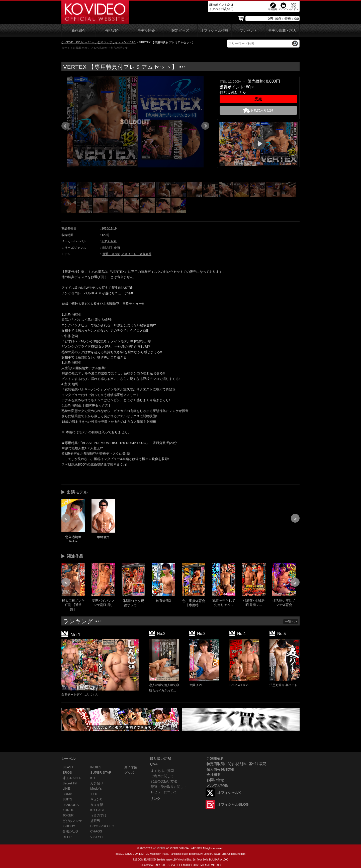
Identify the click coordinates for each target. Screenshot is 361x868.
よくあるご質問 (162, 771)
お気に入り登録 (262, 110)
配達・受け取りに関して (169, 787)
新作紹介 (78, 31)
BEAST (112, 241)
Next (205, 126)
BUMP (67, 794)
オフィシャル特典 (214, 31)
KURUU (68, 810)
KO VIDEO (159, 848)
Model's (96, 789)
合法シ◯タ (71, 831)
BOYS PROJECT (103, 826)
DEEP (67, 837)
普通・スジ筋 (111, 254)
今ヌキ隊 (97, 805)
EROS (67, 773)
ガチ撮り (97, 783)
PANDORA (71, 805)
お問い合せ (215, 780)
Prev (65, 126)
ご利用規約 (215, 759)
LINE (66, 789)
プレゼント (248, 31)
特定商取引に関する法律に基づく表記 (236, 764)
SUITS (67, 799)
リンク (155, 799)
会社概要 (214, 775)
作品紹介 (112, 31)
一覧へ (291, 622)
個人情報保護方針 (221, 769)
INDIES (96, 767)
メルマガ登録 (217, 785)
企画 (117, 248)
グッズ (129, 773)
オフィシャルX (229, 793)
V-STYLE (97, 837)
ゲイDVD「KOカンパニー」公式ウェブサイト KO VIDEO (99, 42)
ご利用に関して (162, 776)
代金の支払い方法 (164, 781)
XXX (94, 794)
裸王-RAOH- (72, 778)
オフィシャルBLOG (233, 804)
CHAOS (96, 831)
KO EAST (98, 810)
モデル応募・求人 (282, 31)
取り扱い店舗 (160, 759)
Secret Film (71, 783)
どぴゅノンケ (72, 821)
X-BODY (69, 826)
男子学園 (131, 767)
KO (104, 241)
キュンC (96, 799)
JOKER (68, 815)
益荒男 (95, 821)
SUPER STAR (101, 773)
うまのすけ (98, 815)
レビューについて (164, 792)
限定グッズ (180, 31)
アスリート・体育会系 (136, 254)
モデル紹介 (146, 31)
